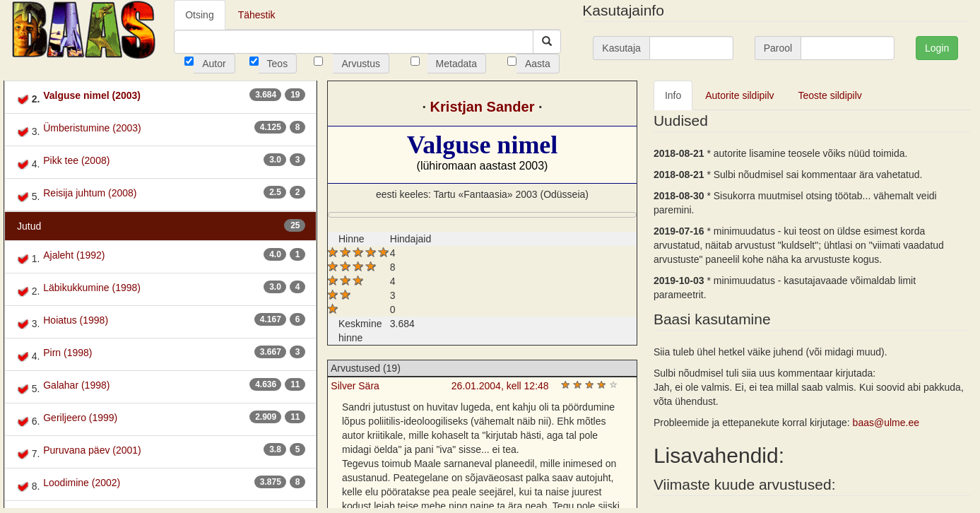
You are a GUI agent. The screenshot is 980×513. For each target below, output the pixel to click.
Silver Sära (355, 386)
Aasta (538, 64)
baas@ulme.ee (886, 423)
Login (937, 48)
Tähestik (257, 15)
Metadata (456, 64)
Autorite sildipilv (739, 95)
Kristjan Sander (483, 107)
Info (673, 95)
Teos (278, 64)
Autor (214, 64)
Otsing (199, 15)
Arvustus (360, 64)
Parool (778, 48)
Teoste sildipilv (830, 95)
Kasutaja (621, 48)
